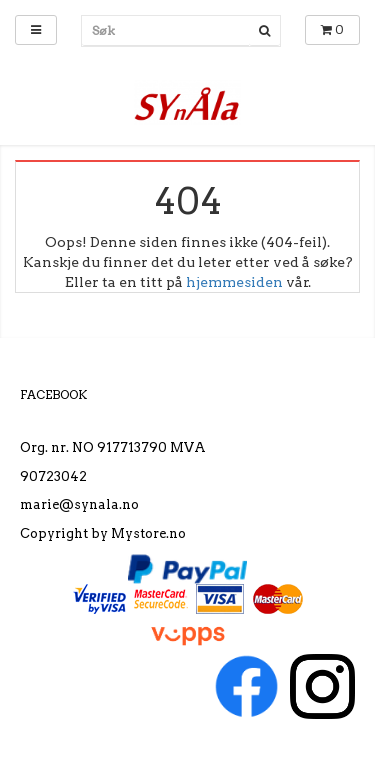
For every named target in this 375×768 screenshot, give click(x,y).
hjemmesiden (234, 282)
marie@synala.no (79, 504)
